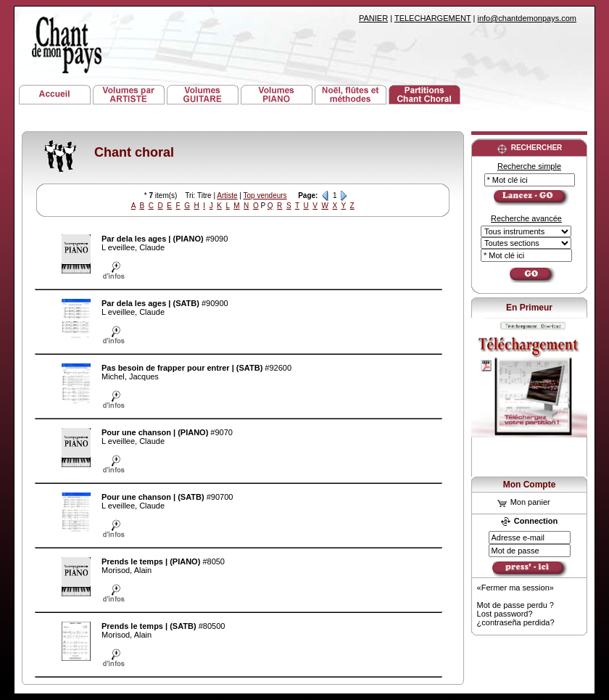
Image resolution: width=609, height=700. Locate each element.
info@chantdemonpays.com (527, 18)
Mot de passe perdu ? (515, 605)
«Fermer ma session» (515, 588)
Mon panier (524, 502)
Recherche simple (529, 166)
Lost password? (505, 614)
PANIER (373, 18)
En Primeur (529, 308)
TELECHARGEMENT (433, 18)
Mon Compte (530, 485)
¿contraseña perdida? (516, 622)
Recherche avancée (526, 218)
